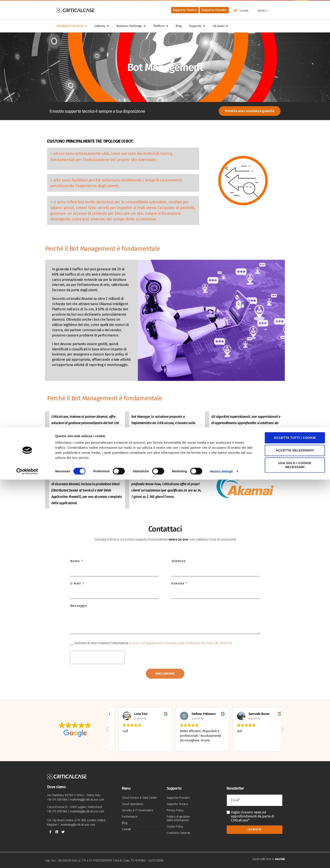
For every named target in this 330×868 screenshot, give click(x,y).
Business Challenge (131, 26)
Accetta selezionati (295, 839)
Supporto (197, 26)
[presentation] (97, 657)
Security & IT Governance (138, 810)
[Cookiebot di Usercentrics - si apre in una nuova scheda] (27, 860)
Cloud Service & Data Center (139, 798)
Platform (161, 26)
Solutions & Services (72, 26)
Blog (179, 26)
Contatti (244, 11)
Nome (76, 561)
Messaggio (79, 606)
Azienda (178, 583)
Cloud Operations (133, 804)
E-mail (76, 583)
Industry (102, 26)
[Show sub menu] (268, 11)
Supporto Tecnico (177, 804)
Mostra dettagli (221, 860)
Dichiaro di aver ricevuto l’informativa (153, 643)
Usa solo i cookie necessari (295, 853)
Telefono (179, 561)
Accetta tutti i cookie (295, 826)
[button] (282, 733)
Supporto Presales (178, 798)
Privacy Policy (175, 810)
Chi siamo (220, 26)
